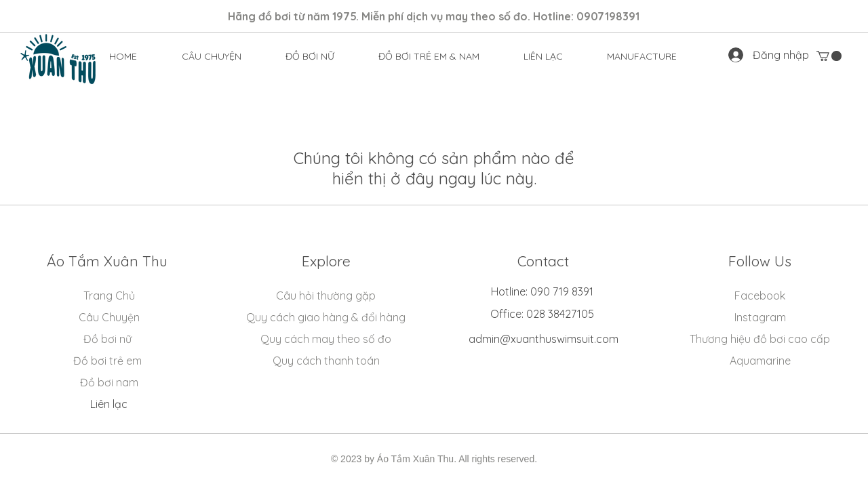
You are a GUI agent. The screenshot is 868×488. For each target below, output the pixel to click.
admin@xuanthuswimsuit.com (544, 339)
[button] (310, 56)
